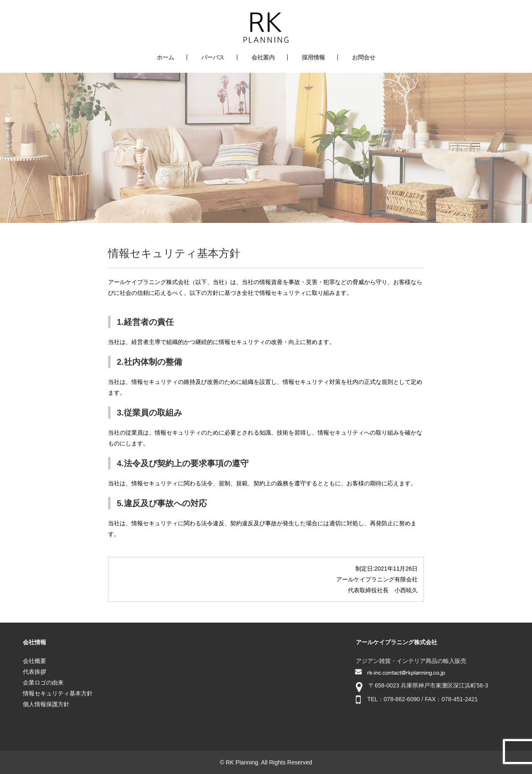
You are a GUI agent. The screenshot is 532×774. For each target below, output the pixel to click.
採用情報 (313, 57)
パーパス (213, 57)
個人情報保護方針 (46, 704)
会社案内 (263, 57)
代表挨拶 (34, 672)
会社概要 (34, 661)
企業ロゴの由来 (43, 683)
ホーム (165, 57)
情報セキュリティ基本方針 (58, 693)
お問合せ (364, 57)
